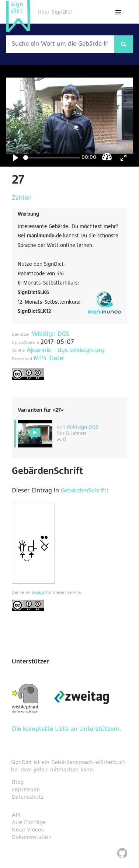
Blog (18, 782)
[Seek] (52, 158)
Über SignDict (55, 12)
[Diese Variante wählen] (35, 434)
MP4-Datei (49, 359)
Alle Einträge (29, 823)
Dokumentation (32, 837)
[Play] (15, 158)
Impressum (26, 790)
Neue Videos (28, 830)
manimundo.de (44, 236)
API (16, 815)
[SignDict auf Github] (122, 854)
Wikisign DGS (51, 334)
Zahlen (22, 198)
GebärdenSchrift (84, 491)
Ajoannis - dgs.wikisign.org (66, 351)
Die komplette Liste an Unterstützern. (67, 729)
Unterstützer (30, 662)
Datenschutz (28, 797)
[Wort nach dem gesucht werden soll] (60, 44)
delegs (38, 593)
